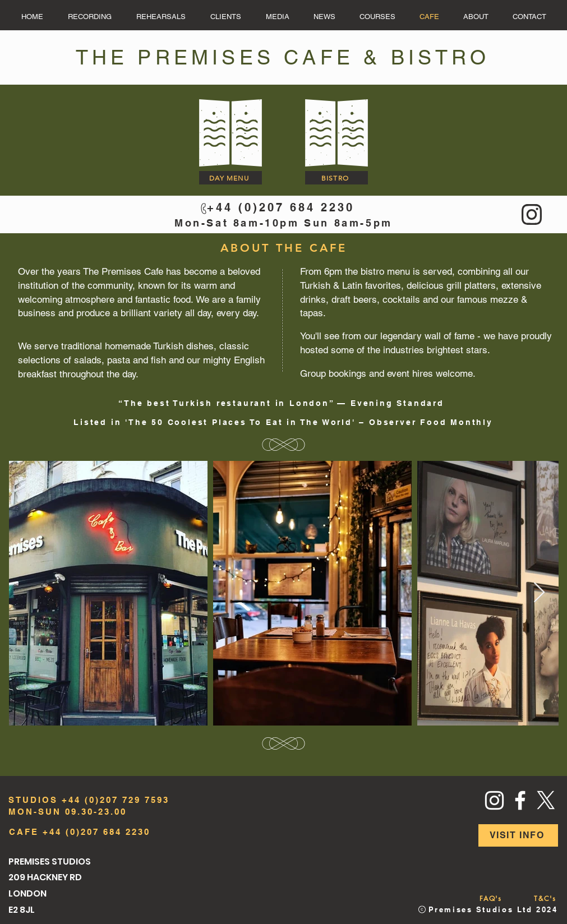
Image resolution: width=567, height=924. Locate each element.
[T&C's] (545, 899)
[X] (546, 800)
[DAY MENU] (231, 178)
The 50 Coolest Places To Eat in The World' (242, 422)
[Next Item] (539, 593)
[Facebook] (520, 800)
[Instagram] (494, 800)
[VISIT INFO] (518, 835)
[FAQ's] (491, 899)
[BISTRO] (336, 178)
